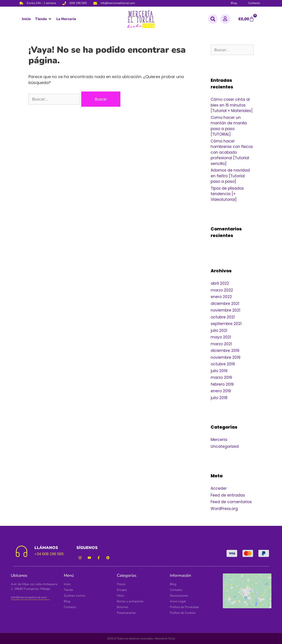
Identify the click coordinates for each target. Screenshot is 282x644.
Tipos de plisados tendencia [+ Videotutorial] (227, 194)
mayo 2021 (221, 337)
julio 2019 (219, 371)
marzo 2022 (222, 290)
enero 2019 (221, 391)
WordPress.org (224, 509)
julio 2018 (219, 398)
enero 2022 (221, 297)
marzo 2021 (221, 344)
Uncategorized (225, 446)
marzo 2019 (221, 377)
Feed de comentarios (231, 502)
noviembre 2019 (226, 357)
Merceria (219, 440)
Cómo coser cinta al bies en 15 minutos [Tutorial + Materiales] (232, 105)
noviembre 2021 (225, 310)
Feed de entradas (228, 495)
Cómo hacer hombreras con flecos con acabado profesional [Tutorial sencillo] (232, 152)
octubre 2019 (223, 364)
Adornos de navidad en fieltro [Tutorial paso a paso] (230, 176)
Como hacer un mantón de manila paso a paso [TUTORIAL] (229, 126)
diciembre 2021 (225, 304)
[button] (44, 19)
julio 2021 (219, 330)
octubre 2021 (223, 317)
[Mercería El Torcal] (247, 593)
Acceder (219, 488)
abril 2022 (220, 283)
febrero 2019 (222, 384)
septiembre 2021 (226, 324)
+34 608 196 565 (49, 554)
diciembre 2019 (225, 351)
